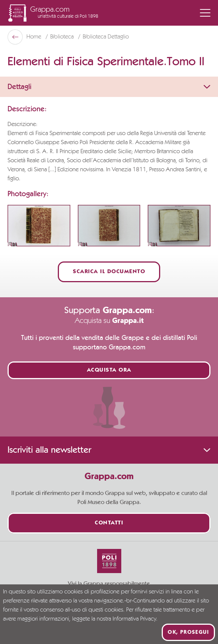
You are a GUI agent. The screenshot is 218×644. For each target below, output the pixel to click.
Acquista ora (109, 370)
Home (35, 37)
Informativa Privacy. (135, 619)
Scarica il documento (109, 272)
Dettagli (109, 87)
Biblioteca (63, 37)
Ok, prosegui (188, 632)
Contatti (109, 523)
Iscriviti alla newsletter (109, 450)
